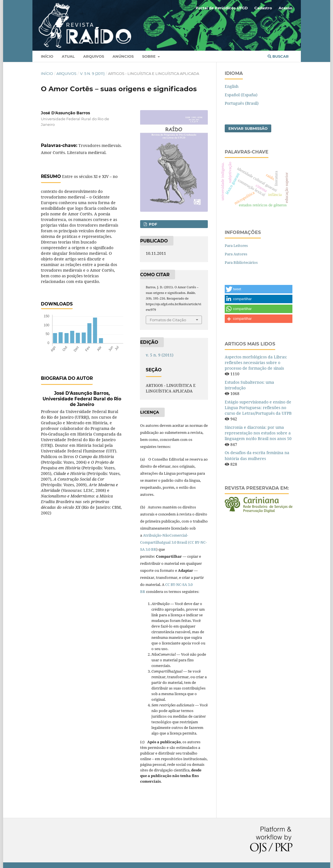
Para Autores (236, 254)
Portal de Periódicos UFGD (222, 8)
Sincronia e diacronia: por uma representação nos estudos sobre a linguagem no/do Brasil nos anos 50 (258, 433)
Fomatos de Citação (168, 320)
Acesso (285, 8)
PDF (152, 224)
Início (47, 56)
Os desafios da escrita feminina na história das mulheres (257, 455)
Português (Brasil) (242, 103)
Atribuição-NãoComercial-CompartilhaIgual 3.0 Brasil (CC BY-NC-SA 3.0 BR (173, 542)
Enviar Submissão (248, 128)
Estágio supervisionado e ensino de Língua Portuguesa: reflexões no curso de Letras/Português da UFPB (258, 408)
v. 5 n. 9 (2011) (92, 73)
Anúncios (123, 56)
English (232, 86)
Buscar (278, 56)
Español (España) (241, 95)
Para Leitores (236, 246)
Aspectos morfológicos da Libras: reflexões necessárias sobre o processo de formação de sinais (256, 362)
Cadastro (263, 8)
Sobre (149, 56)
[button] (259, 289)
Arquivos (94, 56)
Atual (68, 56)
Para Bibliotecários (241, 262)
